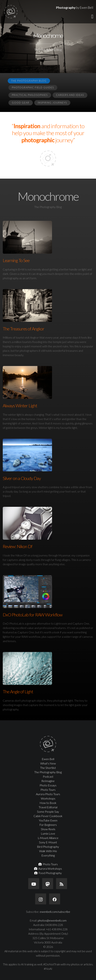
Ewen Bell (48, 759)
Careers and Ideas (70, 95)
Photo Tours (48, 790)
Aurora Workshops (48, 869)
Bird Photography (48, 847)
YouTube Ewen (48, 820)
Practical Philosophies (30, 95)
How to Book (48, 803)
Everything (48, 855)
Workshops (48, 798)
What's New (48, 763)
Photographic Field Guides (33, 87)
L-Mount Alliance (48, 838)
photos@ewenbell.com (52, 920)
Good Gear (21, 103)
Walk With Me (48, 851)
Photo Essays (48, 785)
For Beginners (48, 825)
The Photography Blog (29, 81)
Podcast (48, 776)
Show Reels (48, 829)
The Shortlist (48, 768)
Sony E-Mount (48, 842)
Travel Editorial (48, 807)
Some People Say (48, 812)
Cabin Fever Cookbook (48, 816)
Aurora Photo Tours (48, 794)
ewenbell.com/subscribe (55, 912)
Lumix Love (48, 833)
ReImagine (48, 781)
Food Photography (48, 873)
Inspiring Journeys (52, 103)
